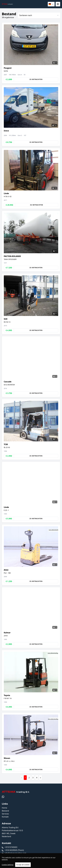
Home (4, 808)
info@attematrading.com (15, 853)
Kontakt (5, 817)
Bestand (5, 811)
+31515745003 (11, 847)
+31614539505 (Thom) (14, 850)
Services (5, 814)
